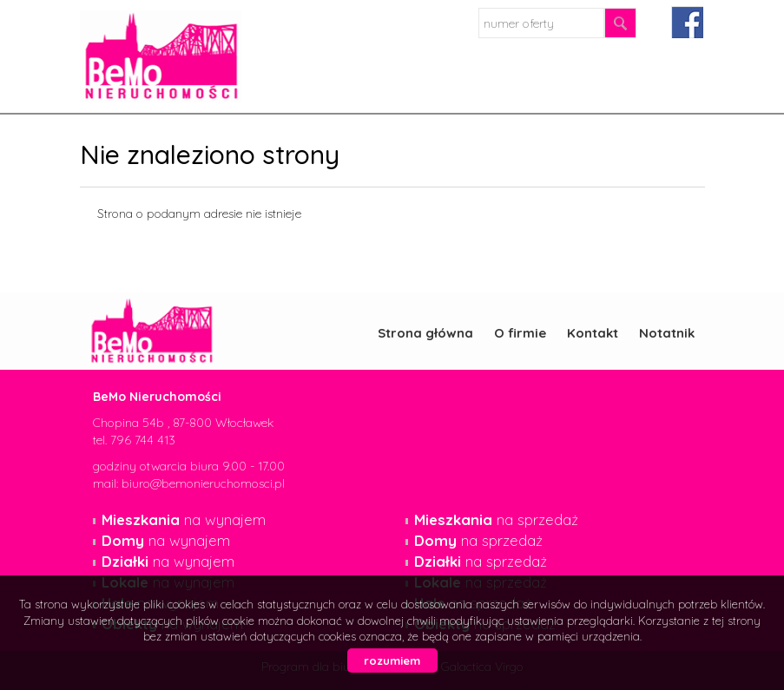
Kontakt (593, 333)
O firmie (520, 333)
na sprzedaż (496, 519)
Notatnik (667, 333)
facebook (687, 22)
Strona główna (425, 333)
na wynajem (184, 519)
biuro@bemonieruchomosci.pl (203, 483)
